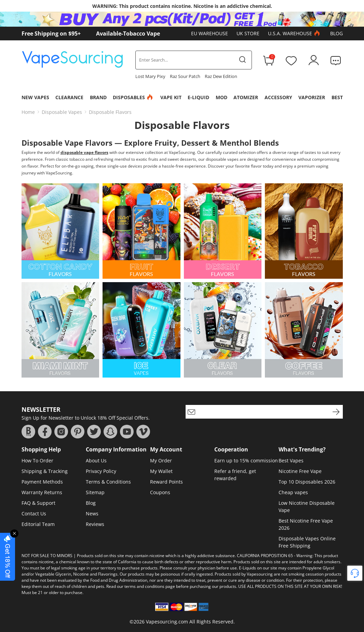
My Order (161, 460)
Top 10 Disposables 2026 (307, 482)
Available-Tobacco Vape (128, 34)
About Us (96, 460)
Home (28, 112)
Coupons (160, 492)
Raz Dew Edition (221, 76)
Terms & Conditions (108, 482)
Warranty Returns (42, 492)
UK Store (248, 33)
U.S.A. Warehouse (295, 34)
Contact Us (34, 513)
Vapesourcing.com (167, 622)
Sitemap (95, 492)
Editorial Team (38, 524)
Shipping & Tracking (45, 471)
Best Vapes (291, 460)
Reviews (95, 524)
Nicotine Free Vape (300, 471)
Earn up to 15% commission (246, 460)
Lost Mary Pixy (150, 76)
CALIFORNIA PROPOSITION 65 (265, 556)
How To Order (37, 460)
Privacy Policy (101, 471)
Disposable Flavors (110, 112)
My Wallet (161, 471)
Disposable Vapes (62, 112)
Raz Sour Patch (185, 76)
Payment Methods (42, 482)
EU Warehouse (210, 33)
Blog (336, 33)
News (92, 513)
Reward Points (166, 482)
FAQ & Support (38, 503)
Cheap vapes (293, 492)
